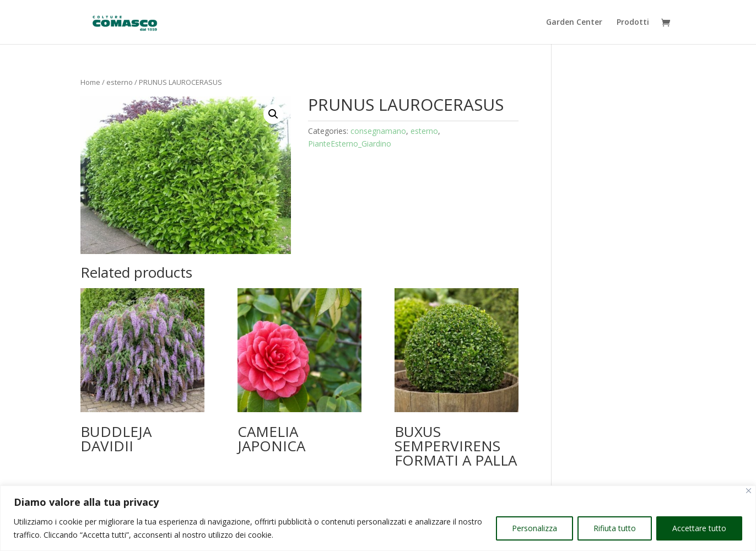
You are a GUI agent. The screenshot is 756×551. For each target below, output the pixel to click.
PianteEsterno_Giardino (350, 144)
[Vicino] (749, 491)
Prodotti (633, 23)
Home (90, 82)
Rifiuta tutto (615, 528)
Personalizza (534, 528)
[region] (378, 518)
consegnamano (378, 131)
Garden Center (574, 23)
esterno (120, 82)
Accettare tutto (699, 528)
